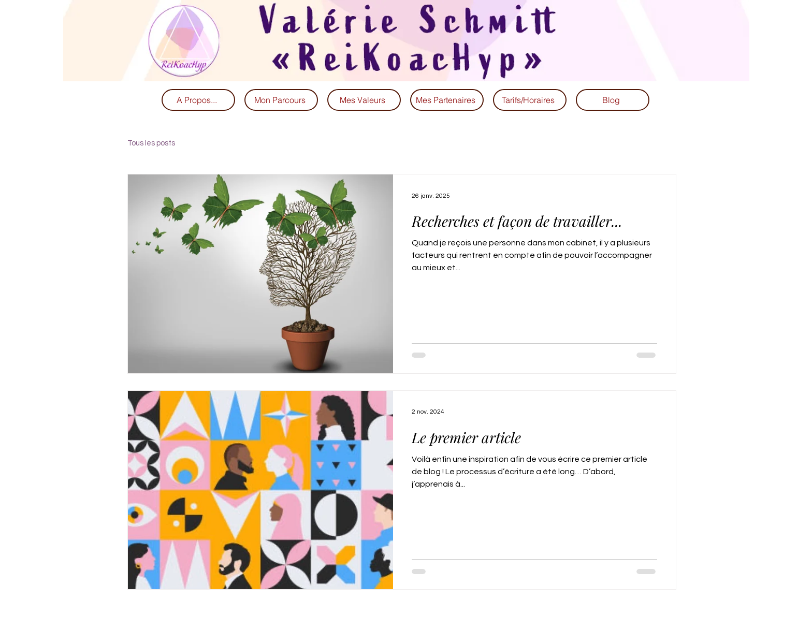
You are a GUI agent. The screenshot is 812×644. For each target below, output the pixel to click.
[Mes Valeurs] (364, 100)
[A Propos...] (198, 100)
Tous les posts (151, 143)
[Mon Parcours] (281, 100)
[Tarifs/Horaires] (530, 100)
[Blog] (613, 100)
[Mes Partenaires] (447, 100)
